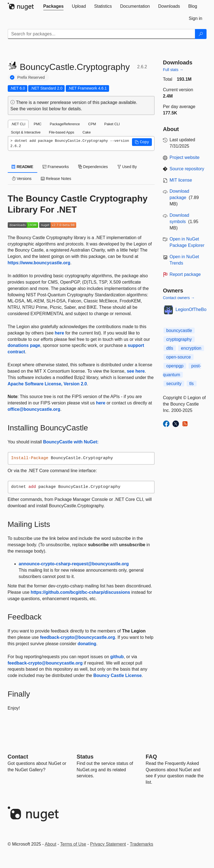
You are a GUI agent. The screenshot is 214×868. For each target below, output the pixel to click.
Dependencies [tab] (93, 167)
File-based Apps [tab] (62, 132)
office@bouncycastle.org (34, 409)
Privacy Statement (108, 844)
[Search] (201, 34)
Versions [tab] (22, 179)
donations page (24, 345)
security (174, 384)
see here (136, 371)
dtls (170, 348)
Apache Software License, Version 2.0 (47, 384)
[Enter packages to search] (101, 34)
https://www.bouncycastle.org (39, 263)
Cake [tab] (87, 132)
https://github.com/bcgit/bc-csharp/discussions (80, 592)
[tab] (54, 6)
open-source (179, 357)
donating (87, 644)
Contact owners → (179, 298)
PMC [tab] (38, 124)
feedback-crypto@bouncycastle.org (78, 637)
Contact (18, 757)
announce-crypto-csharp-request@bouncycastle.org (74, 564)
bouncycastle (179, 330)
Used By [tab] (127, 167)
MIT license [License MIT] (181, 180)
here (59, 333)
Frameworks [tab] (56, 167)
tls (192, 384)
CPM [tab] (92, 124)
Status (85, 757)
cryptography (179, 339)
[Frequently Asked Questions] (151, 757)
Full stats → (173, 70)
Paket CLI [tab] (112, 124)
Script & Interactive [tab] (26, 132)
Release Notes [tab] (56, 179)
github (117, 657)
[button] (142, 142)
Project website (185, 157)
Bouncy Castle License (117, 675)
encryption (191, 348)
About (51, 844)
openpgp (175, 366)
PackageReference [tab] (65, 124)
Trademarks (142, 844)
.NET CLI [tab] (18, 124)
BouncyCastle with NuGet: (71, 442)
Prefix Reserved (31, 77)
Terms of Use (73, 844)
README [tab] (23, 167)
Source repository (187, 169)
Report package (185, 274)
